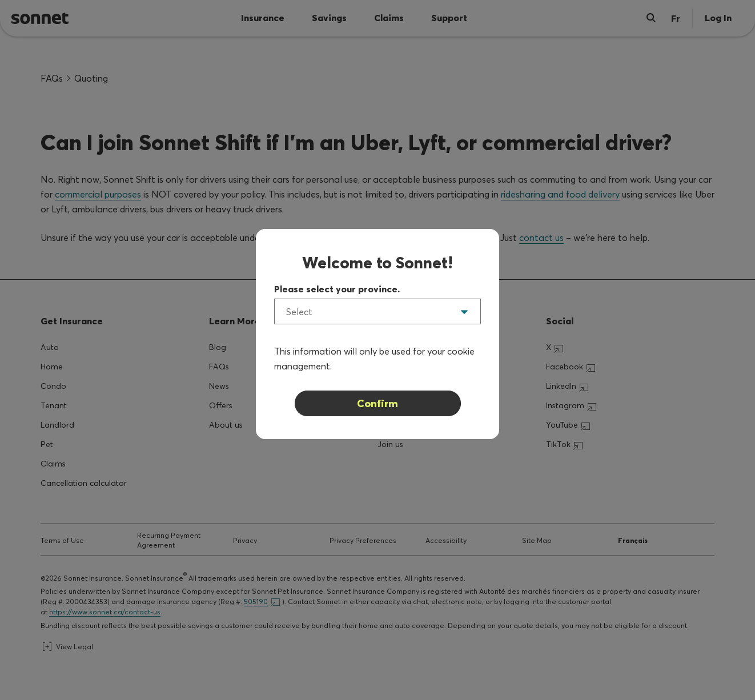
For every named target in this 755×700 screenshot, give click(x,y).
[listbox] (377, 311)
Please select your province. (337, 289)
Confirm (377, 403)
